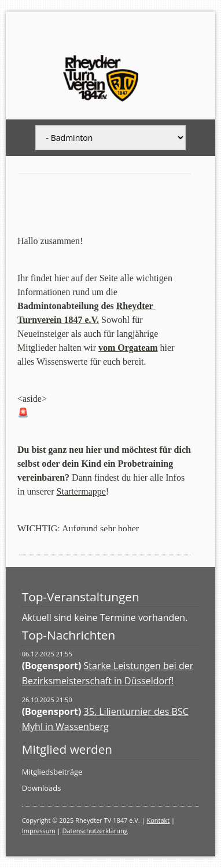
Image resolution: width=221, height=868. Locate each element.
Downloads (42, 788)
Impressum (39, 831)
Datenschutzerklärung (95, 831)
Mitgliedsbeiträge (52, 772)
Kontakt (158, 820)
